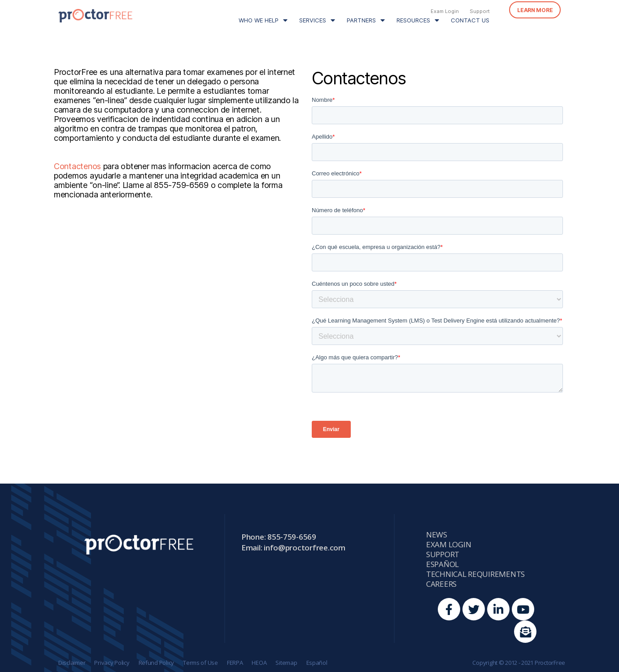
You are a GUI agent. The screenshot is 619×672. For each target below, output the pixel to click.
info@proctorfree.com (305, 548)
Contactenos (77, 166)
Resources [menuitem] (413, 20)
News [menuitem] (437, 535)
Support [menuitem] (480, 11)
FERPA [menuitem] (235, 663)
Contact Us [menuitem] (470, 20)
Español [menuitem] (442, 564)
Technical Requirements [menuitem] (475, 574)
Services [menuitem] (313, 20)
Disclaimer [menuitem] (72, 663)
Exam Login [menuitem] (445, 11)
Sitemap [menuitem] (286, 663)
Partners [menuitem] (361, 20)
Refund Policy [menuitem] (157, 663)
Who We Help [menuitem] (259, 20)
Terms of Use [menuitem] (201, 663)
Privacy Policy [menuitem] (112, 663)
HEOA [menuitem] (259, 663)
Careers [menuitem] (441, 584)
